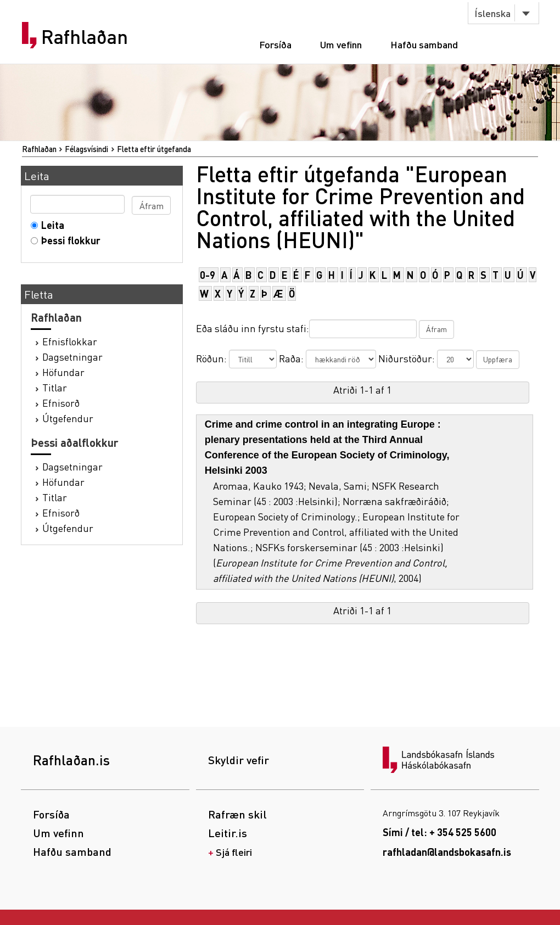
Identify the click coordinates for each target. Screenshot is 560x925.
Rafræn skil (237, 814)
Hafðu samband (424, 44)
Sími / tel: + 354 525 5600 (439, 832)
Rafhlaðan (85, 37)
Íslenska (492, 13)
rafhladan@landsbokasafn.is (447, 852)
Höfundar (63, 372)
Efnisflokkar (70, 341)
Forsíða (275, 44)
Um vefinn (341, 44)
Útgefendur (68, 418)
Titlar (55, 387)
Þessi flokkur (68, 240)
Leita (50, 225)
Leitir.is (228, 833)
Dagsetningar (72, 357)
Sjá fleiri (234, 852)
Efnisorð (61, 403)
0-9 (208, 275)
